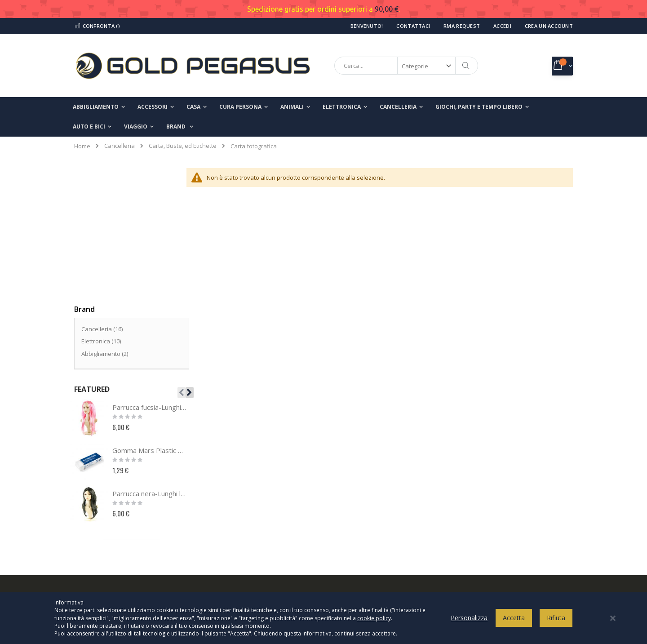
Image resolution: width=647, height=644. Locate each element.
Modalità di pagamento (369, 528)
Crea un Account (549, 26)
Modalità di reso (359, 557)
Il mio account (98, 513)
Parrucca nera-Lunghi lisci (150, 359)
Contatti (91, 498)
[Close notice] (613, 622)
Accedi (502, 26)
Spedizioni (352, 542)
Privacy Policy (356, 483)
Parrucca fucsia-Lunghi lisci (150, 272)
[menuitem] (180, 127)
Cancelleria (120, 146)
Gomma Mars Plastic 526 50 (150, 315)
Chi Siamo (93, 483)
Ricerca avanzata (104, 557)
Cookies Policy (357, 498)
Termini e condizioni (365, 513)
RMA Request (462, 26)
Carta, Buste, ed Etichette (183, 146)
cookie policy (374, 622)
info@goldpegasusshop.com (249, 552)
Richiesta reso (99, 542)
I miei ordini (95, 528)
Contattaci (413, 26)
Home (82, 146)
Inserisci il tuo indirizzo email (497, 524)
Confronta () (97, 26)
